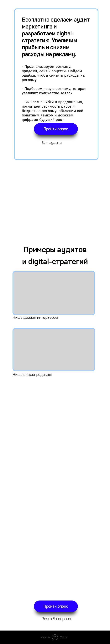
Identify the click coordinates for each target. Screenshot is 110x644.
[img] (54, 293)
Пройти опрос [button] (56, 129)
